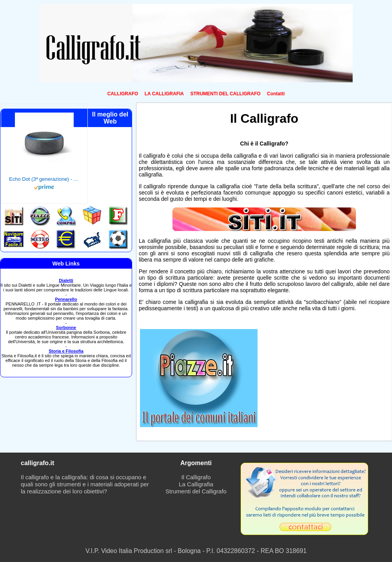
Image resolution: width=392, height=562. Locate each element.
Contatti (276, 94)
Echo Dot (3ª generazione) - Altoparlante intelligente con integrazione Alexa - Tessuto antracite (44, 179)
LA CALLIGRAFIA (164, 94)
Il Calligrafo (196, 477)
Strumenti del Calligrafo (196, 491)
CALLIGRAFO (123, 94)
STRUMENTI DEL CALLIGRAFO (225, 94)
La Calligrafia (196, 484)
